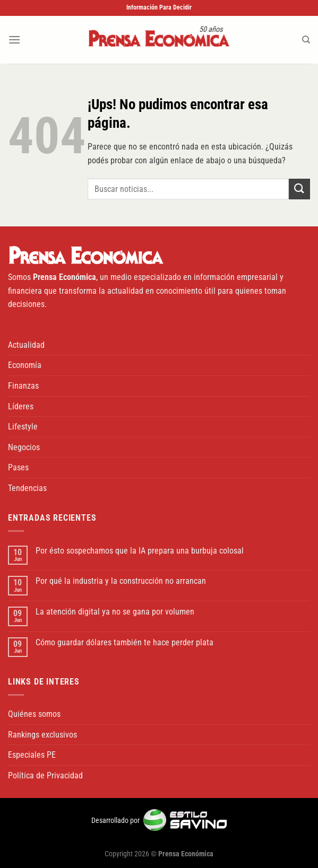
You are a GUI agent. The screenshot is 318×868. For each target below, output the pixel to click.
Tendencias (27, 488)
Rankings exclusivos (42, 735)
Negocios (24, 447)
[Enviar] (299, 189)
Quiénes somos (34, 714)
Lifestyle (23, 427)
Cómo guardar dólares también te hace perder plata (124, 642)
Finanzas (23, 386)
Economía (25, 365)
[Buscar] (306, 40)
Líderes (21, 406)
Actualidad (26, 345)
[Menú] (14, 40)
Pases (18, 467)
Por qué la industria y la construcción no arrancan (121, 581)
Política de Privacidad (45, 775)
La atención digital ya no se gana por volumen (115, 612)
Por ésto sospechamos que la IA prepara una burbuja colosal (140, 551)
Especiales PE (32, 755)
